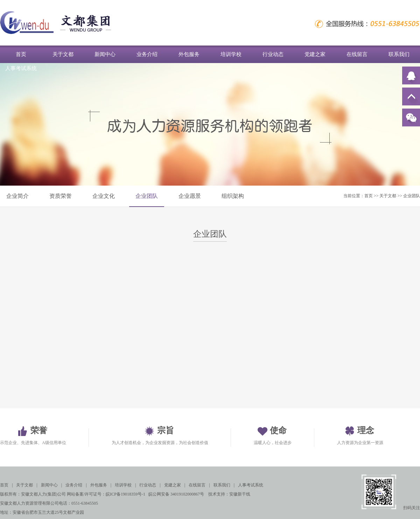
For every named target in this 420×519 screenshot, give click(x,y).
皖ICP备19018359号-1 (125, 494)
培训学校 (231, 54)
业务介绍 (147, 54)
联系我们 (399, 54)
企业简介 (17, 196)
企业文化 (104, 196)
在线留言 (357, 54)
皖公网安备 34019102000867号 (176, 494)
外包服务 (189, 54)
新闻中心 (105, 54)
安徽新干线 (240, 494)
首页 (21, 54)
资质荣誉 (61, 196)
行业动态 (273, 54)
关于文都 (63, 54)
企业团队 (147, 196)
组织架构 (233, 196)
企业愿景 (190, 196)
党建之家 (315, 54)
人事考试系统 (21, 68)
